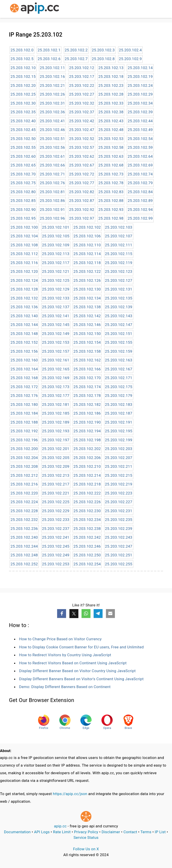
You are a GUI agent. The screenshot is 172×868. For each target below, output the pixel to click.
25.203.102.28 (111, 94)
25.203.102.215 (119, 475)
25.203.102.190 (87, 422)
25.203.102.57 (82, 147)
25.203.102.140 (24, 316)
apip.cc (60, 826)
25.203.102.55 (23, 147)
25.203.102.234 (87, 520)
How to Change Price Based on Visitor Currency (60, 639)
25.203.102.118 (87, 263)
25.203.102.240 (24, 537)
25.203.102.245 (56, 546)
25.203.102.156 (24, 351)
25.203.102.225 (56, 502)
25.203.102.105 (56, 236)
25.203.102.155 (119, 342)
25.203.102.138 (87, 307)
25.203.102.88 (111, 201)
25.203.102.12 (82, 68)
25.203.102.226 (87, 502)
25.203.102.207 (119, 458)
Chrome (65, 722)
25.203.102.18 (111, 77)
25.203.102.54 (140, 139)
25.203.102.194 (87, 431)
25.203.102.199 (119, 440)
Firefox (44, 722)
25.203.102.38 (111, 112)
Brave (128, 722)
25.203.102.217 (56, 484)
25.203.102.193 (56, 431)
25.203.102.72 (82, 174)
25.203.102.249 (56, 555)
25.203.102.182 (87, 404)
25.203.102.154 (87, 342)
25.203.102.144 (24, 325)
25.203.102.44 (140, 121)
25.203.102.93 (111, 210)
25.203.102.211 (119, 466)
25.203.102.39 (140, 112)
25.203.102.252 (24, 564)
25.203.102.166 (87, 369)
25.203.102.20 (23, 85)
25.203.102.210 (87, 466)
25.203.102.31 (52, 103)
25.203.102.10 (23, 68)
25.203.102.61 (52, 156)
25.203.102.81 (52, 192)
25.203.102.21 (52, 85)
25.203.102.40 (23, 121)
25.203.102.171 (119, 378)
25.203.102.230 (87, 511)
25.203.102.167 (119, 369)
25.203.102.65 (23, 165)
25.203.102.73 (111, 174)
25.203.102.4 (130, 50)
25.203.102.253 (56, 564)
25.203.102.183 (119, 404)
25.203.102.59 (140, 147)
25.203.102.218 (87, 484)
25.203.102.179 (119, 396)
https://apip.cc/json (70, 794)
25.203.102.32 (82, 103)
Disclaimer (111, 832)
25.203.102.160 (24, 360)
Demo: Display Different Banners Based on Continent (65, 687)
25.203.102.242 (87, 537)
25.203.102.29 (140, 94)
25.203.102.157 (56, 351)
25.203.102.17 (82, 77)
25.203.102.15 (23, 77)
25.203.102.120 (24, 271)
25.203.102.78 (111, 183)
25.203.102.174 (87, 387)
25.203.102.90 (23, 210)
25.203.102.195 (119, 431)
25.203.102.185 (56, 413)
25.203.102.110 (87, 245)
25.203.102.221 (56, 493)
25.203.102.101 (56, 227)
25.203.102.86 (52, 201)
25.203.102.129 (56, 289)
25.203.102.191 (119, 422)
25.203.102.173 (56, 387)
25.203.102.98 (111, 218)
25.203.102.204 (24, 458)
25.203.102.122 (87, 271)
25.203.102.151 (119, 334)
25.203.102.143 (119, 316)
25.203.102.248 (24, 555)
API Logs (42, 832)
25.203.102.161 (56, 360)
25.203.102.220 (24, 493)
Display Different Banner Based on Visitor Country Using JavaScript (77, 671)
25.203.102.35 (23, 112)
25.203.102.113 (56, 254)
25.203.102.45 (23, 130)
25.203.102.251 (119, 555)
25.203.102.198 (87, 440)
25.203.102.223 (119, 493)
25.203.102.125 (56, 280)
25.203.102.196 (24, 440)
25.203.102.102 (87, 227)
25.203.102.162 (87, 360)
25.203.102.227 (119, 502)
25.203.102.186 (87, 413)
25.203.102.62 (82, 156)
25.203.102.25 (23, 94)
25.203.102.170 (87, 378)
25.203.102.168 (24, 378)
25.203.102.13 (111, 68)
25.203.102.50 (23, 139)
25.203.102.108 (24, 245)
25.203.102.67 (82, 165)
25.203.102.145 (56, 325)
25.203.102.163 (119, 360)
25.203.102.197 (56, 440)
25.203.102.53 (111, 139)
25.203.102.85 (23, 201)
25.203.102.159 (119, 351)
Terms (146, 832)
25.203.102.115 (119, 254)
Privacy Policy (86, 832)
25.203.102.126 (87, 280)
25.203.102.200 (24, 449)
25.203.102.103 (119, 227)
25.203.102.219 (119, 484)
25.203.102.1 (49, 50)
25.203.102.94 (140, 210)
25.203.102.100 (24, 227)
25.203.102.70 (23, 174)
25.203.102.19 (140, 77)
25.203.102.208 (24, 466)
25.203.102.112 (24, 254)
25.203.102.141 (56, 316)
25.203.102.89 (140, 201)
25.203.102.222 (87, 493)
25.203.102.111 (119, 245)
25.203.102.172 (24, 387)
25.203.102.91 (52, 210)
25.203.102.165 (56, 369)
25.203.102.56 (52, 147)
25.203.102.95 (23, 218)
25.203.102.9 (130, 59)
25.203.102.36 (52, 112)
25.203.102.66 (52, 165)
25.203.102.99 (140, 218)
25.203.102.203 (119, 449)
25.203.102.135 (119, 298)
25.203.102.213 (56, 475)
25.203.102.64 (140, 156)
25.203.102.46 (52, 130)
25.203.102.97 (82, 218)
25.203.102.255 (119, 564)
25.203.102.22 (82, 85)
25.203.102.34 (140, 103)
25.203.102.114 (87, 254)
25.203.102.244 (24, 546)
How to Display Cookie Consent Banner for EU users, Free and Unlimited (81, 647)
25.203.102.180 (24, 404)
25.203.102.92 (82, 210)
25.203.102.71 (52, 174)
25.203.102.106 (87, 236)
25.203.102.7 (76, 59)
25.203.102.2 (76, 50)
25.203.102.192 (24, 431)
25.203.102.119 (119, 263)
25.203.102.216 (24, 484)
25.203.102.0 (22, 50)
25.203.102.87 (82, 201)
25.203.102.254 (87, 564)
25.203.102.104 (24, 236)
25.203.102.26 (52, 94)
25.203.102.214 (87, 475)
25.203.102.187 (119, 413)
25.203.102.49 (140, 130)
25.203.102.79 (140, 183)
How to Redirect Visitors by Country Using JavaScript (65, 655)
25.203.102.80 (23, 192)
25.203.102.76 (52, 183)
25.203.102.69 (140, 165)
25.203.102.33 (111, 103)
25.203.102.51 (52, 139)
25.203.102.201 (56, 449)
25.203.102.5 (22, 59)
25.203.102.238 (87, 529)
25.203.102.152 (24, 342)
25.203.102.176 (24, 396)
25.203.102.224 (24, 502)
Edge (86, 722)
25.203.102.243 (119, 537)
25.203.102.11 (52, 68)
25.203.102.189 (56, 422)
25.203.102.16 (52, 77)
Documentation (17, 832)
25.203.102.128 (24, 289)
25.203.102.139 (119, 307)
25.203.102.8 (103, 59)
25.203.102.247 (119, 546)
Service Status (86, 837)
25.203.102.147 (119, 325)
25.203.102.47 (82, 130)
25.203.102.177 (56, 396)
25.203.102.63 (111, 156)
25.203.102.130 (87, 289)
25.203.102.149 (56, 334)
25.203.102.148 (24, 334)
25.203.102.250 (87, 555)
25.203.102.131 (119, 289)
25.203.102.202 (87, 449)
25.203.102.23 (111, 85)
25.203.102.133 (56, 298)
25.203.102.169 (56, 378)
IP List (160, 832)
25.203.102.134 (87, 298)
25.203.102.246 (87, 546)
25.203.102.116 (24, 263)
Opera (107, 722)
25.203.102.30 (23, 103)
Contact (130, 832)
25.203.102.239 (119, 529)
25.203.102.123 (119, 271)
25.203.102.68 (111, 165)
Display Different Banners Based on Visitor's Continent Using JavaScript (81, 679)
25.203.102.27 (82, 94)
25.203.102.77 (82, 183)
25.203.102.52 (82, 139)
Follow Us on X (86, 849)
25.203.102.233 (56, 520)
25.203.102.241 (56, 537)
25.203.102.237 (56, 529)
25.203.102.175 (119, 387)
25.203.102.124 (24, 280)
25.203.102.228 (24, 511)
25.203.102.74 (140, 174)
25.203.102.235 (119, 520)
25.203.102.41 (52, 121)
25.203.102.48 (111, 130)
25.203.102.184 (24, 413)
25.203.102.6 (49, 59)
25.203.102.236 (24, 529)
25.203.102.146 (87, 325)
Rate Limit (62, 832)
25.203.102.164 (24, 369)
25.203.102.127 (119, 280)
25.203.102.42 (82, 121)
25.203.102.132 (24, 298)
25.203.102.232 (24, 520)
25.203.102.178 (87, 396)
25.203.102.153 (56, 342)
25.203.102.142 (87, 316)
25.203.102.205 (56, 458)
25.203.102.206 (87, 458)
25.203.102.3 (103, 50)
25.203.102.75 (23, 183)
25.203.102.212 (24, 475)
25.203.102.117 (56, 263)
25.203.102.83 (111, 192)
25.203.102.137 (56, 307)
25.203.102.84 (140, 192)
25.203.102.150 (87, 334)
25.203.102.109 (56, 245)
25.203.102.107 (119, 236)
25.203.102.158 (87, 351)
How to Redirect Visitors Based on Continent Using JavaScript (73, 663)
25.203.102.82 (82, 192)
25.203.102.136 (24, 307)
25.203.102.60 (23, 156)
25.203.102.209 (56, 466)
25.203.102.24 (140, 85)
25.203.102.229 (56, 511)
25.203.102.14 (140, 68)
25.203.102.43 (111, 121)
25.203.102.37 (82, 112)
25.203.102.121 (56, 271)
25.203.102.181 (56, 404)
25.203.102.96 (52, 218)
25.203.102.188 (24, 422)
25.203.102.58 (111, 147)
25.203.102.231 (119, 511)
